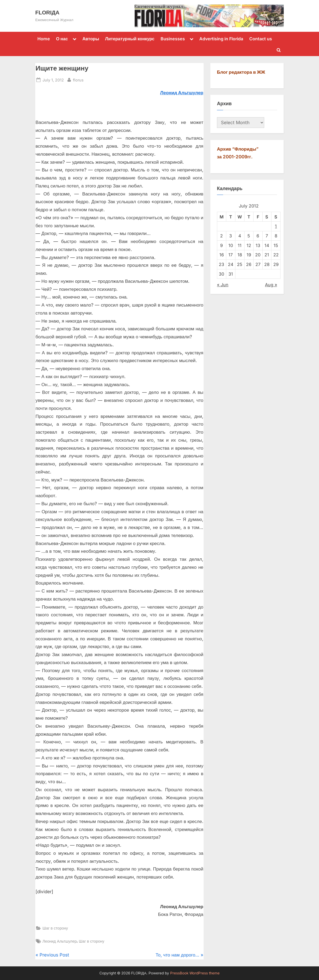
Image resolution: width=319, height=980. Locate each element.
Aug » (271, 285)
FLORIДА (47, 13)
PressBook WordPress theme (195, 973)
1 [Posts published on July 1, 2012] (276, 226)
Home (44, 39)
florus (78, 79)
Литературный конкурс (130, 39)
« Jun (223, 285)
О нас (62, 39)
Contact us (261, 39)
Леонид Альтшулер (60, 941)
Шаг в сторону (55, 928)
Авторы (91, 39)
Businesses (173, 39)
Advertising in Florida (221, 39)
